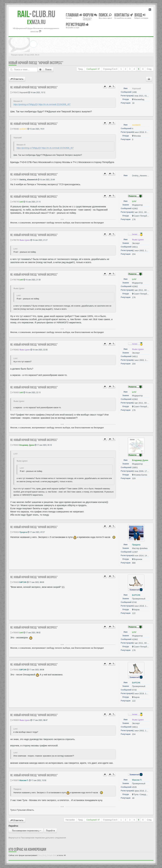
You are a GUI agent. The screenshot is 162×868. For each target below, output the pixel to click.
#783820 (15, 445)
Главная (74, 15)
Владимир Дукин (27, 445)
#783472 (15, 92)
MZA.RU (36, 22)
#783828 (15, 582)
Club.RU (36, 14)
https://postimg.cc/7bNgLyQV (26, 104)
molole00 (23, 129)
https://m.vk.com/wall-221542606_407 (54, 104)
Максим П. (24, 780)
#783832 (15, 670)
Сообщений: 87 (93, 69)
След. (149, 69)
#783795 (15, 240)
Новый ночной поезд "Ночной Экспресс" (36, 63)
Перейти (50, 831)
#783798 (15, 280)
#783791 (15, 180)
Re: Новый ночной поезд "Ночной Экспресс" (34, 87)
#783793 (15, 202)
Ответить (17, 79)
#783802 (15, 350)
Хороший (24, 92)
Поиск (48, 70)
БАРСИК (23, 582)
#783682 (15, 129)
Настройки (70, 820)
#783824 (15, 532)
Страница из (110, 69)
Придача (23, 532)
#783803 (15, 392)
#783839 (15, 720)
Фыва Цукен (25, 240)
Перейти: (14, 826)
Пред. (81, 69)
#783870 (15, 780)
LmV (21, 202)
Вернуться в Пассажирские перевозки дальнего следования (37, 838)
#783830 (15, 633)
